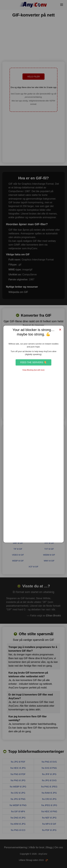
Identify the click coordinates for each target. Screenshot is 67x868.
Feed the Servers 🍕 (33, 362)
